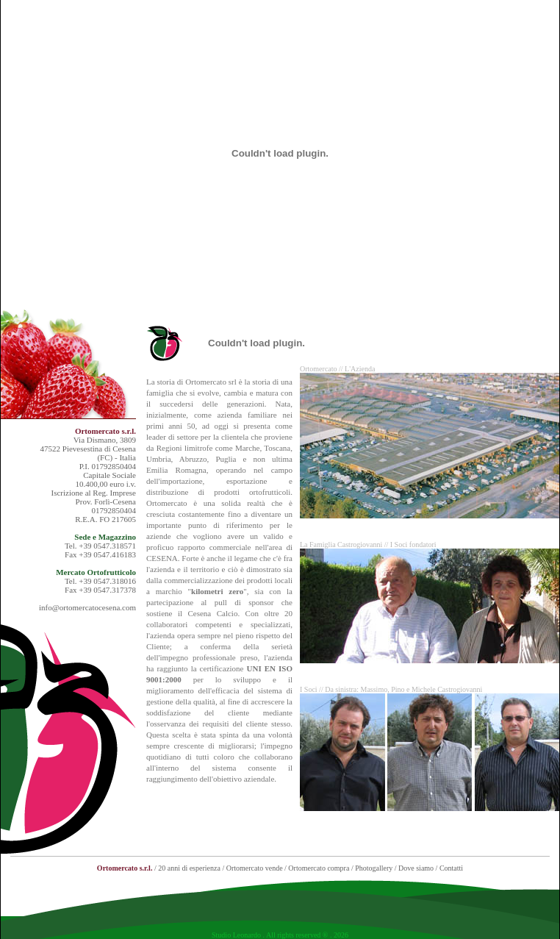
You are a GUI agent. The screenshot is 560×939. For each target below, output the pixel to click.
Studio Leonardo (236, 935)
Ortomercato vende (255, 868)
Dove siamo (416, 868)
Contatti (451, 868)
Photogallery (374, 868)
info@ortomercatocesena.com (87, 607)
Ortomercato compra (319, 868)
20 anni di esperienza (189, 868)
